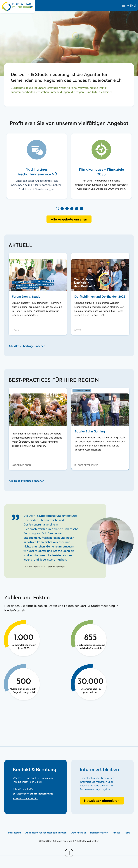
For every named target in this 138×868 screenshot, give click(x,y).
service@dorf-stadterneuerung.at (33, 794)
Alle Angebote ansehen (69, 219)
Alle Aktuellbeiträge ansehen (27, 346)
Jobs (127, 833)
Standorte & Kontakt (25, 798)
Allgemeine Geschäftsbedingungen (46, 833)
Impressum (15, 833)
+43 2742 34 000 (23, 789)
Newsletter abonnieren (102, 801)
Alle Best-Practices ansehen (26, 481)
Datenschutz (78, 833)
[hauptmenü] (129, 5)
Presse (116, 833)
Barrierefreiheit (99, 833)
